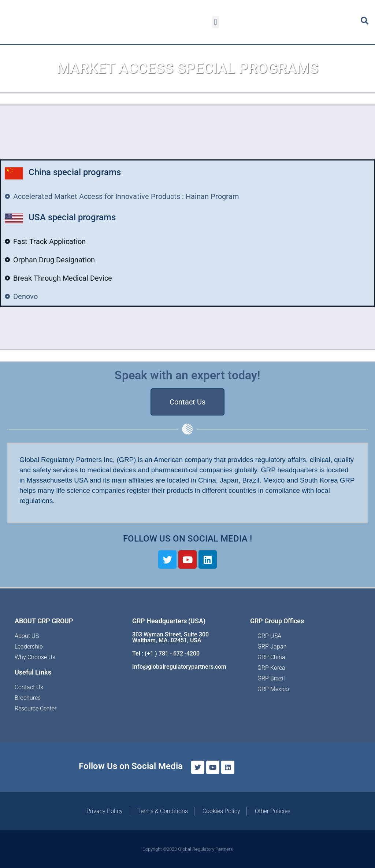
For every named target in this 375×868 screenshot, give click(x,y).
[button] (216, 22)
